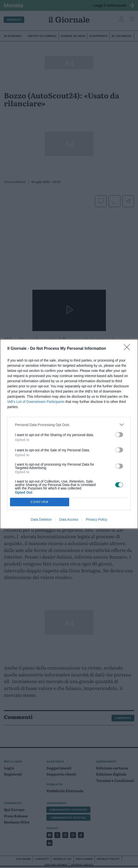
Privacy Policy (96, 519)
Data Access (69, 519)
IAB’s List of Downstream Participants (36, 402)
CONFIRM (40, 502)
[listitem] (69, 425)
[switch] (119, 435)
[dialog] (69, 434)
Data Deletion (41, 519)
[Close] (128, 349)
